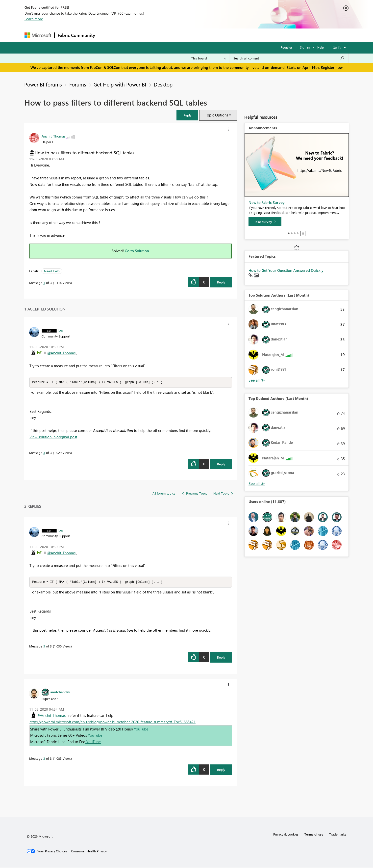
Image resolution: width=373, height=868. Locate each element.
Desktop (163, 84)
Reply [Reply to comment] (221, 464)
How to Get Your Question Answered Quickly (286, 270)
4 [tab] (298, 233)
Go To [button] (337, 47)
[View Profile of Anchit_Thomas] (53, 136)
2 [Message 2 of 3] (44, 759)
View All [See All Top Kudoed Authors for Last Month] (257, 484)
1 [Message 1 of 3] (44, 283)
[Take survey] (265, 222)
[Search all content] (289, 58)
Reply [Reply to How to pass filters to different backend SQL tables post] (221, 282)
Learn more (34, 19)
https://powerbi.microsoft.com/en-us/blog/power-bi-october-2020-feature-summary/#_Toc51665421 (112, 722)
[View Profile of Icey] (61, 330)
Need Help (52, 271)
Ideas (148, 35)
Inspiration (128, 35)
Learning (212, 35)
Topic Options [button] (216, 115)
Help (321, 47)
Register (286, 47)
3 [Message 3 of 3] (44, 453)
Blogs (193, 35)
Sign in (305, 47)
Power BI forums (43, 84)
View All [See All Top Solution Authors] (257, 380)
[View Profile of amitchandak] (60, 692)
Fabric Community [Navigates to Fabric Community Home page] (76, 35)
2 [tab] (292, 233)
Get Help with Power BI (120, 84)
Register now (332, 67)
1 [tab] (289, 233)
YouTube (141, 729)
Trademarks (338, 835)
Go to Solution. (137, 251)
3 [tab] (295, 233)
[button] (187, 115)
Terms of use (314, 835)
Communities (170, 35)
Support (233, 35)
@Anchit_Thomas (61, 353)
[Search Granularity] (209, 58)
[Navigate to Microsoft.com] (38, 35)
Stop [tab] (303, 233)
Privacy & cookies (286, 835)
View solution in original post (53, 437)
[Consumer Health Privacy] (89, 852)
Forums (106, 35)
